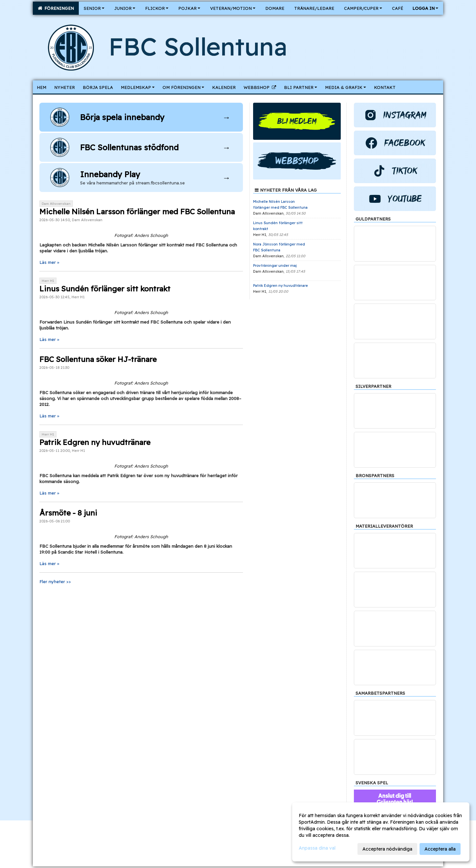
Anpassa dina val (317, 848)
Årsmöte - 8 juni (68, 513)
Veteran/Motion (233, 8)
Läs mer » (49, 262)
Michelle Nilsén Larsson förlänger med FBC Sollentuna (137, 212)
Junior (125, 8)
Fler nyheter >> (55, 582)
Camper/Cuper (363, 8)
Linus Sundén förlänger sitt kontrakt (105, 289)
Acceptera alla (440, 849)
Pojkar (189, 8)
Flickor (157, 8)
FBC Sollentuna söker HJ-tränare (98, 359)
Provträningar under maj (275, 265)
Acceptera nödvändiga (387, 849)
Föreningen (56, 8)
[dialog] (381, 832)
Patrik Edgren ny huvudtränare (95, 442)
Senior (94, 8)
